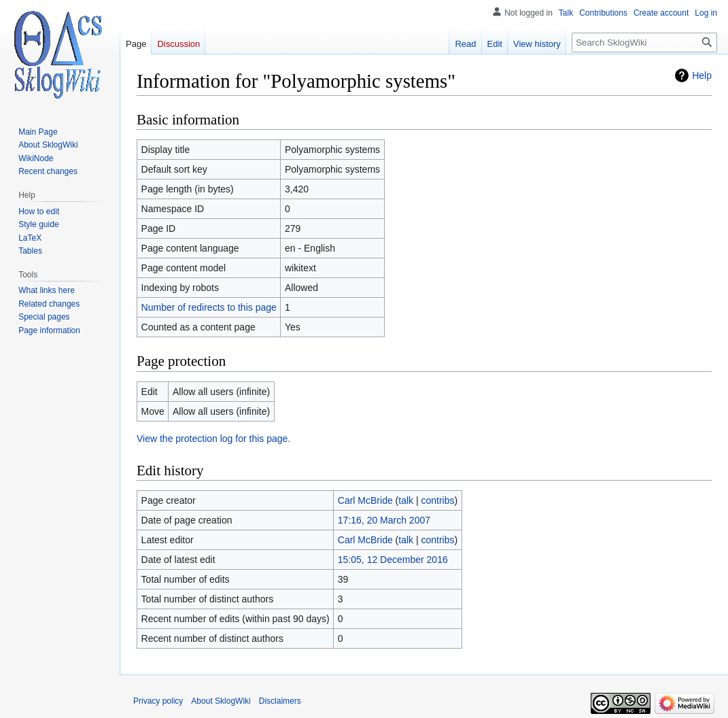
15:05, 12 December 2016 (393, 560)
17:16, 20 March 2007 (384, 520)
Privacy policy (158, 701)
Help (702, 75)
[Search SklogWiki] (644, 42)
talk (406, 500)
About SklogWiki (221, 701)
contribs (438, 500)
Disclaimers (280, 701)
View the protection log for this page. (213, 439)
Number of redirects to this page (209, 307)
